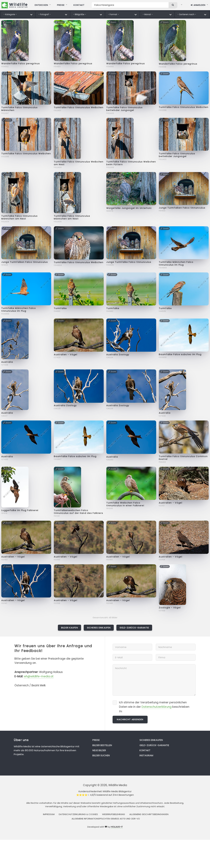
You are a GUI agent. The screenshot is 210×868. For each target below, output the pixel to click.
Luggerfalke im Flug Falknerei (20, 510)
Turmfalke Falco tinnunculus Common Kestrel (183, 458)
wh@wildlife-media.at (39, 676)
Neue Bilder (99, 750)
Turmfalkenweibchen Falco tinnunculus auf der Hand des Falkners (78, 512)
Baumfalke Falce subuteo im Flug (180, 354)
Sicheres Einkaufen (99, 628)
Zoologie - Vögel (170, 608)
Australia (7, 362)
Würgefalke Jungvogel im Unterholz (129, 208)
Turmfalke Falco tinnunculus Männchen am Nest (19, 217)
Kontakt (145, 750)
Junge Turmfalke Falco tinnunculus (129, 262)
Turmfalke (60, 308)
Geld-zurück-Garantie (134, 628)
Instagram (146, 755)
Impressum (49, 814)
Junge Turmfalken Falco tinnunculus (182, 208)
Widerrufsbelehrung (114, 814)
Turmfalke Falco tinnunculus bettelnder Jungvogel (124, 109)
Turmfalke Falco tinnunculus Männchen (19, 109)
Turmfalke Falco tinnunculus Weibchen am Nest (79, 163)
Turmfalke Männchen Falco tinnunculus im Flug (176, 263)
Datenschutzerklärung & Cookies (78, 814)
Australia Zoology (118, 355)
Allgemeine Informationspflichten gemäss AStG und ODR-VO (106, 819)
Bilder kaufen (69, 628)
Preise (96, 740)
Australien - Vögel (65, 355)
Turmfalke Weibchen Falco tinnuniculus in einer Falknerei (125, 504)
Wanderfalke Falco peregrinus (20, 64)
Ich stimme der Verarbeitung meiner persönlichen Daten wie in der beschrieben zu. (154, 707)
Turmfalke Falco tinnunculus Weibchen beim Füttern (131, 163)
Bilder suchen (101, 755)
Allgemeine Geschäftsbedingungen (149, 814)
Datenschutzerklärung (157, 707)
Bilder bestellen (102, 745)
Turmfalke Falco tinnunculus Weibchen (79, 107)
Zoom (7, 22)
